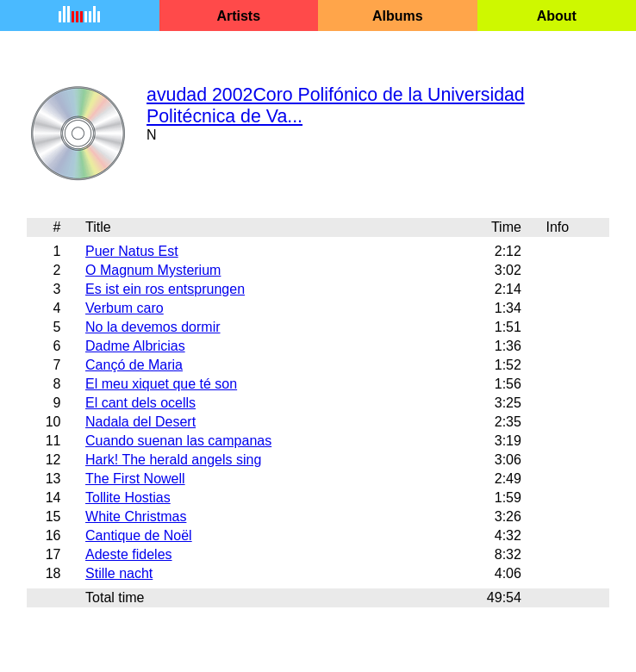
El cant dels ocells (140, 403)
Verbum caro (125, 308)
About (557, 16)
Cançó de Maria (134, 365)
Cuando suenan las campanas (178, 441)
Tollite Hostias (128, 498)
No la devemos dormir (153, 327)
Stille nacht (119, 573)
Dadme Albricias (135, 346)
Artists (238, 16)
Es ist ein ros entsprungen (165, 289)
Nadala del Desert (140, 422)
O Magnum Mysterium (153, 270)
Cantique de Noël (139, 535)
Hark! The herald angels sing (173, 460)
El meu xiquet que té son (161, 384)
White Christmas (136, 516)
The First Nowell (135, 479)
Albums (398, 16)
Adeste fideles (129, 554)
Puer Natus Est (132, 251)
